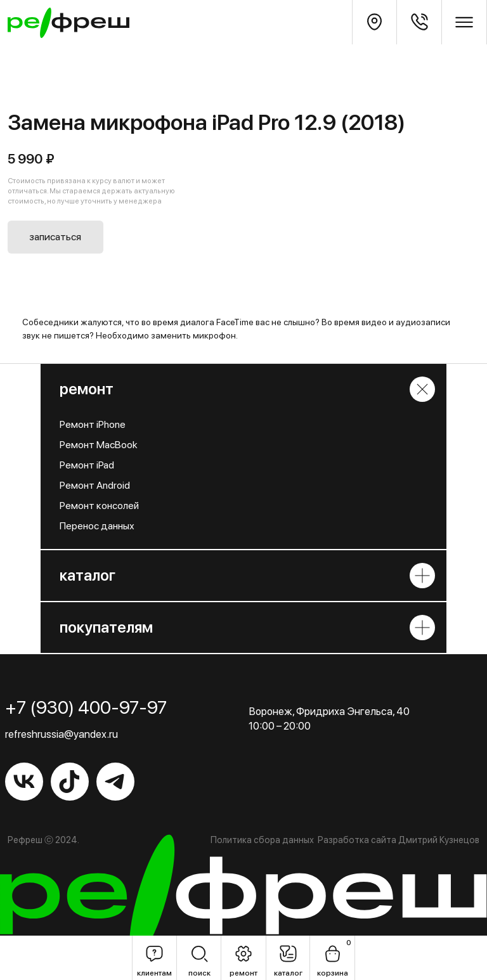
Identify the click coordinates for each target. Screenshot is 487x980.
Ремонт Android (95, 485)
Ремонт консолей (99, 506)
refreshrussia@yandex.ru (62, 734)
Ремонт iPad (87, 465)
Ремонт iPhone (93, 424)
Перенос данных (97, 526)
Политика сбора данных (262, 840)
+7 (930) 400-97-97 (86, 707)
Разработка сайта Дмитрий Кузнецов (399, 840)
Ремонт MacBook (99, 445)
